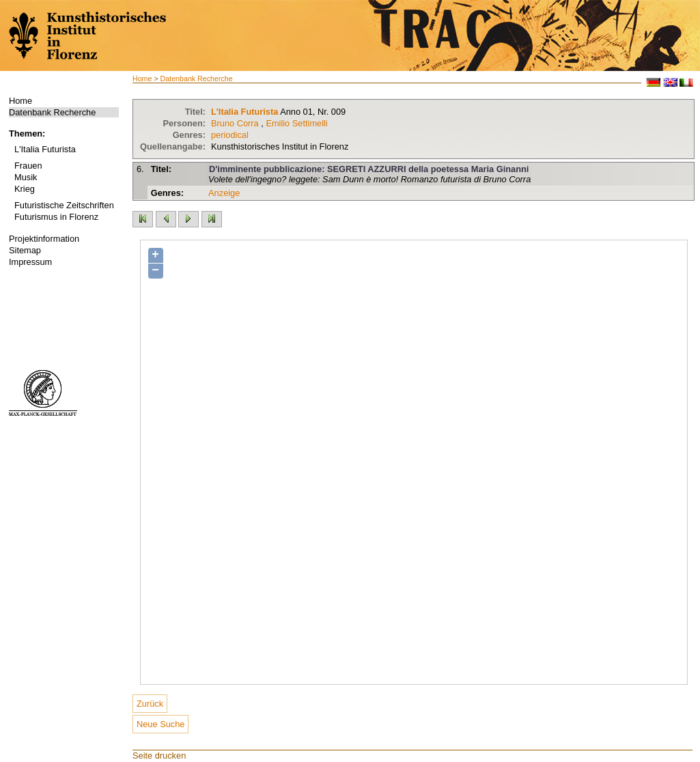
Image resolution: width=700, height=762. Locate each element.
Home (20, 101)
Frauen (28, 166)
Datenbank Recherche (52, 112)
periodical (230, 135)
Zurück (150, 704)
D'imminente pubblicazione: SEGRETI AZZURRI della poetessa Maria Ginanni (369, 169)
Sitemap (25, 250)
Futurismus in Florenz (56, 217)
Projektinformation (44, 239)
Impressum (30, 262)
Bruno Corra (235, 123)
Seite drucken (159, 756)
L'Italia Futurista (45, 149)
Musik (26, 177)
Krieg (25, 189)
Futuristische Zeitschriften (64, 205)
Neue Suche (160, 724)
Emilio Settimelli (296, 123)
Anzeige (224, 193)
